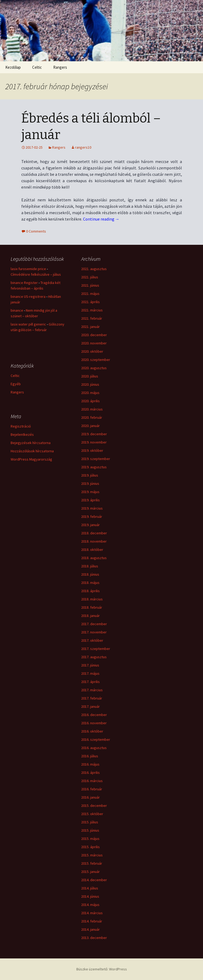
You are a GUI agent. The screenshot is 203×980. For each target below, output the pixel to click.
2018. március (92, 599)
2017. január (90, 706)
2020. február (92, 417)
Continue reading (101, 219)
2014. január (90, 929)
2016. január (90, 797)
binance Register (24, 283)
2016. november (94, 723)
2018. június (90, 574)
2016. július (90, 756)
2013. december (94, 938)
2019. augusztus (94, 467)
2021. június (90, 285)
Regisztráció (21, 426)
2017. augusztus (94, 657)
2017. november (94, 632)
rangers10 (83, 147)
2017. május (90, 673)
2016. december (94, 715)
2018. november (94, 541)
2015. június (90, 830)
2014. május (90, 905)
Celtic (37, 67)
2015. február (92, 863)
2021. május (90, 294)
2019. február (92, 517)
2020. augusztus (94, 368)
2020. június (90, 384)
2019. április (90, 500)
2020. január (90, 426)
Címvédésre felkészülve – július (36, 274)
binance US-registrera (28, 296)
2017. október (92, 640)
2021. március (92, 310)
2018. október (92, 550)
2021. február (92, 318)
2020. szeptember (96, 360)
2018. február (92, 607)
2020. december (94, 335)
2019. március (92, 508)
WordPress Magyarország (31, 459)
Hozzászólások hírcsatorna (32, 451)
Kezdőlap (13, 67)
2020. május (90, 393)
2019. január (90, 525)
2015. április (90, 847)
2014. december (94, 880)
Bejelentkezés (22, 434)
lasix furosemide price (28, 269)
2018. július (90, 566)
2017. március (92, 690)
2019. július (90, 475)
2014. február (92, 921)
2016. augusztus (94, 748)
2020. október (92, 351)
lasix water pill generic (28, 324)
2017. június (90, 665)
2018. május (90, 583)
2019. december (94, 434)
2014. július (90, 888)
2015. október (92, 814)
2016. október (92, 731)
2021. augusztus (94, 269)
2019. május (90, 492)
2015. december (94, 806)
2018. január (90, 616)
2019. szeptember (96, 459)
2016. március (92, 781)
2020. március (92, 409)
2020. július (90, 376)
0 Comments (36, 231)
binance (17, 310)
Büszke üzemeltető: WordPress (102, 969)
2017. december (94, 624)
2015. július (90, 822)
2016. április (90, 772)
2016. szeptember (96, 739)
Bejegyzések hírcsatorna (31, 443)
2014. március (92, 913)
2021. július (90, 277)
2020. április (90, 401)
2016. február (92, 789)
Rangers (60, 67)
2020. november (94, 343)
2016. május (90, 764)
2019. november (94, 442)
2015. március (92, 855)
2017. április (90, 682)
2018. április (90, 591)
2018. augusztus (94, 558)
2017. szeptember (96, 649)
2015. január (90, 872)
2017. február (92, 698)
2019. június (90, 483)
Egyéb (16, 384)
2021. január (90, 327)
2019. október (92, 450)
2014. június (90, 896)
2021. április (90, 302)
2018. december (94, 533)
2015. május (90, 839)
